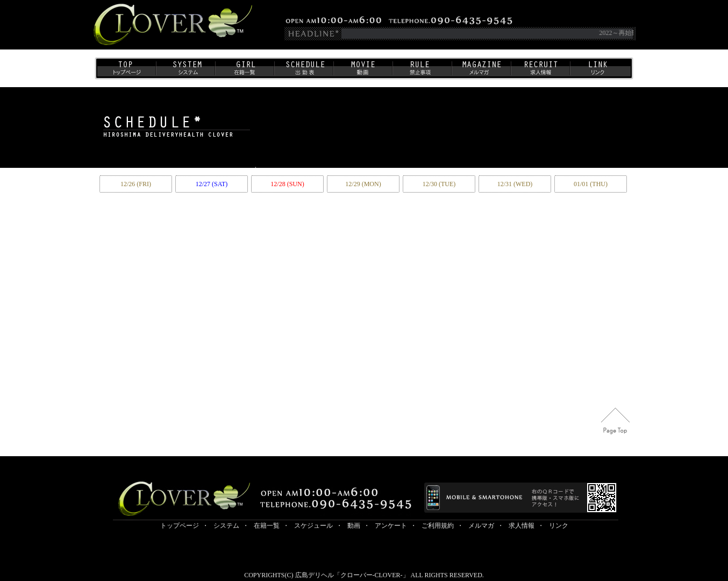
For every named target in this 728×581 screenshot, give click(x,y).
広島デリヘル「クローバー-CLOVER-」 (352, 575)
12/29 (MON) (363, 184)
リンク (600, 71)
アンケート (391, 526)
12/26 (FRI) (136, 184)
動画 (362, 71)
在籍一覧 (244, 71)
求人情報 (540, 71)
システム (185, 71)
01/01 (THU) (591, 184)
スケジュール (313, 526)
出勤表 (303, 71)
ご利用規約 (422, 71)
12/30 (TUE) (439, 184)
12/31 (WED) (515, 184)
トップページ (126, 71)
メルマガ (481, 71)
